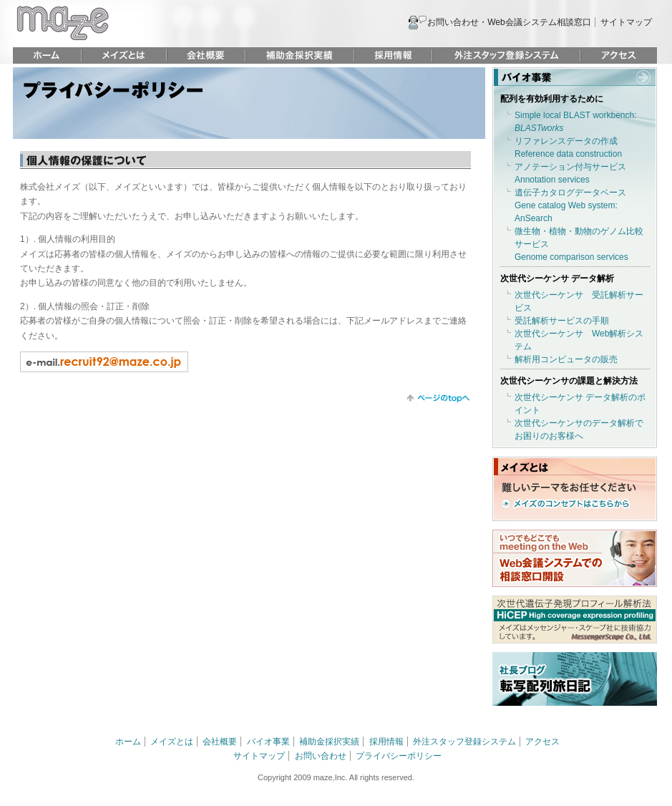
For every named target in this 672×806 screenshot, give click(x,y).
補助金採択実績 (300, 55)
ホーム (47, 55)
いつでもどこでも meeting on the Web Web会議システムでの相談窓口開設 (575, 558)
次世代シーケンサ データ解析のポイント (580, 404)
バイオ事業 (575, 77)
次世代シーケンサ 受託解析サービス (579, 301)
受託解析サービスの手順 (562, 321)
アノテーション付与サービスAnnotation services (570, 173)
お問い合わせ (321, 756)
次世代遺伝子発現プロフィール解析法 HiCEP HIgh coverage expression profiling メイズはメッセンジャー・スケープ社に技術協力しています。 (575, 620)
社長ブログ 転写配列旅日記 (575, 679)
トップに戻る (438, 399)
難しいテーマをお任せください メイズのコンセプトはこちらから (569, 495)
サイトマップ (626, 22)
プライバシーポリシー (399, 756)
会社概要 (206, 55)
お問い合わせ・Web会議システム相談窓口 (509, 22)
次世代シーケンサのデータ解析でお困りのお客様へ (579, 429)
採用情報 (393, 55)
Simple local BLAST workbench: (576, 122)
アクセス (619, 55)
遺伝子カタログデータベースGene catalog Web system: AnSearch (570, 205)
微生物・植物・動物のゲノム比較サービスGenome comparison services (579, 244)
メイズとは (124, 55)
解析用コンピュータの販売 (566, 359)
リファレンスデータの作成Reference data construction (568, 147)
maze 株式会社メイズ (63, 23)
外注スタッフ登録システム (506, 55)
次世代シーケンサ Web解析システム (579, 340)
